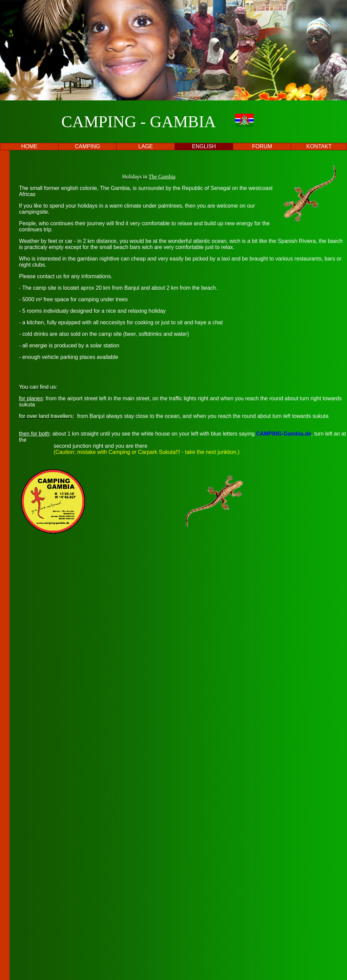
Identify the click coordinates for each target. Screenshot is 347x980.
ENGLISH (204, 146)
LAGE (146, 146)
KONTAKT (319, 146)
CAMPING (88, 146)
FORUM (262, 146)
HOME (29, 146)
